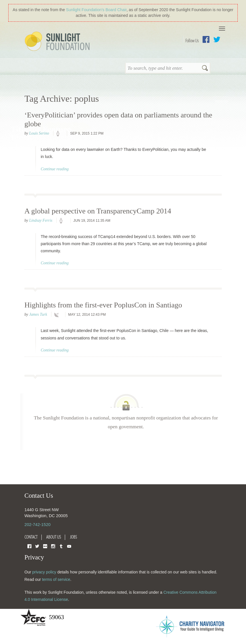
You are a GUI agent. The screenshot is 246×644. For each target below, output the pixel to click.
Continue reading (55, 169)
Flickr (45, 546)
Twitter (217, 39)
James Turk (38, 314)
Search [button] (205, 69)
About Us (54, 537)
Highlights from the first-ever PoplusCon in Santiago (103, 305)
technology (58, 315)
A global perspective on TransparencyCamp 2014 (98, 211)
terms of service (56, 579)
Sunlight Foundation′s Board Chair (96, 10)
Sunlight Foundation (58, 42)
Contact (31, 537)
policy (60, 134)
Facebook (206, 39)
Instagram (53, 546)
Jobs (74, 537)
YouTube (69, 546)
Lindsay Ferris (41, 220)
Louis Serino (39, 133)
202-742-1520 (38, 525)
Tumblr (61, 546)
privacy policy (44, 572)
